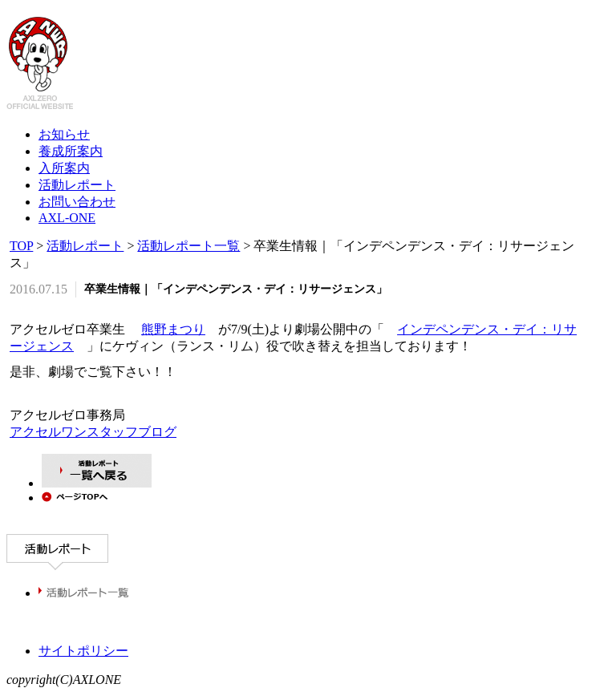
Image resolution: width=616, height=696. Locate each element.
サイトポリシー (83, 653)
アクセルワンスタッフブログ (93, 434)
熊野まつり (173, 329)
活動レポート (85, 246)
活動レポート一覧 (188, 246)
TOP (21, 246)
